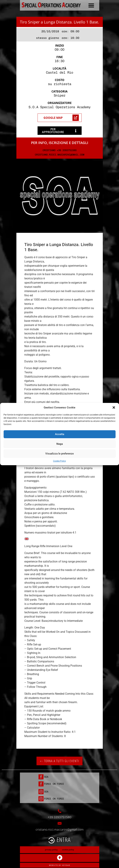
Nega (60, 444)
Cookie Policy (59, 461)
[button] (114, 408)
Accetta (60, 434)
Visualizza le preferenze (59, 454)
